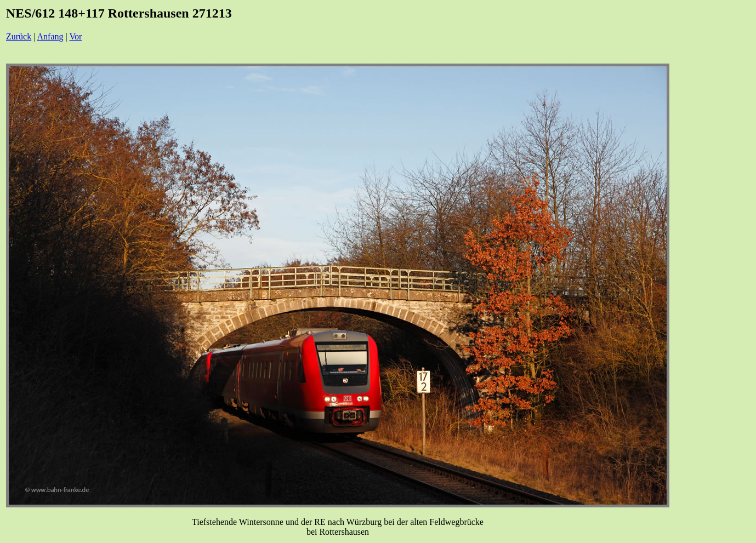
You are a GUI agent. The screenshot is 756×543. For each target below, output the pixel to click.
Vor (75, 36)
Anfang (50, 36)
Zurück (19, 36)
